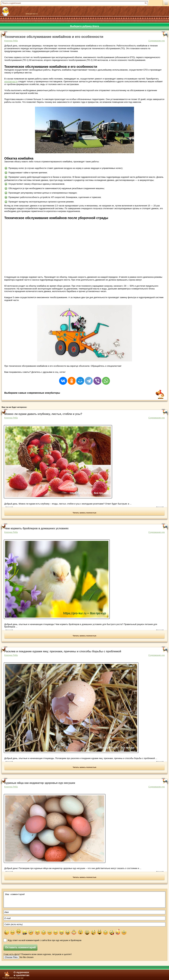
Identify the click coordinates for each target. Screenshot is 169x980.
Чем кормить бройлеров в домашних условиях (36, 528)
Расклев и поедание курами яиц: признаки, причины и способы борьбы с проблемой (63, 651)
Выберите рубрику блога (84, 26)
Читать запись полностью (85, 513)
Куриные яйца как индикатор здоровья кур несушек (40, 783)
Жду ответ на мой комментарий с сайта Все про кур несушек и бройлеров (44, 940)
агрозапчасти (11, 81)
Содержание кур (157, 41)
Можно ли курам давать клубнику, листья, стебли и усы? (43, 414)
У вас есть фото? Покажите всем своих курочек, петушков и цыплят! (38, 954)
